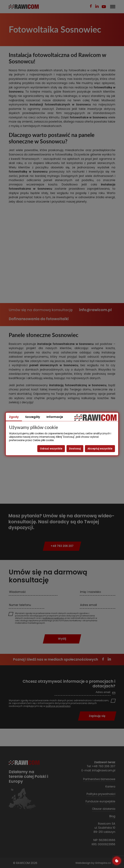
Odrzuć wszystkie (51, 449)
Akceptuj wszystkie (100, 449)
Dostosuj (75, 449)
